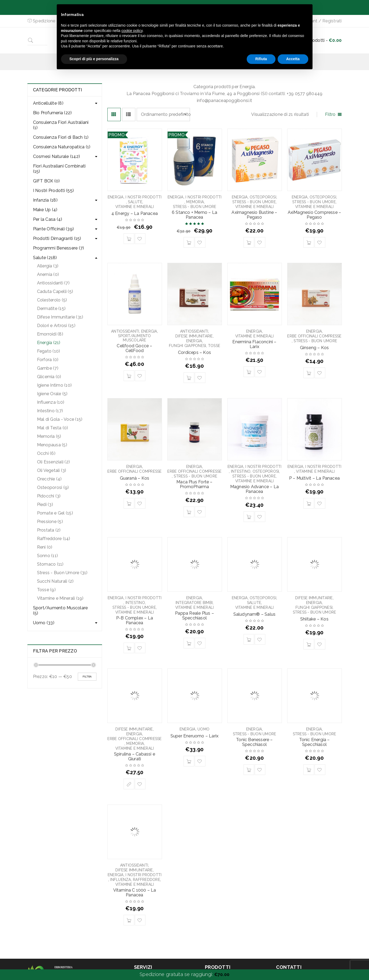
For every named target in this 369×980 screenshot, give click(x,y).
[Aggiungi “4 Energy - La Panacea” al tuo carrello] (129, 239)
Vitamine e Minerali (135, 207)
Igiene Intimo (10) (54, 385)
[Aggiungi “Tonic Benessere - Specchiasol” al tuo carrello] (249, 770)
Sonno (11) (48, 556)
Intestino (241, 471)
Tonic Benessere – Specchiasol (254, 742)
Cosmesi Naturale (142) (57, 156)
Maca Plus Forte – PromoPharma (194, 484)
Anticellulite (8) (48, 103)
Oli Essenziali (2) (54, 462)
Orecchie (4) (49, 479)
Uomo (203, 729)
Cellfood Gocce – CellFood (134, 348)
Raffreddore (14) (54, 539)
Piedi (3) (45, 505)
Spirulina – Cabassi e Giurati (135, 756)
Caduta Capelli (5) (55, 291)
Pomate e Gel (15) (55, 513)
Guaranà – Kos (135, 478)
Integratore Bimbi (194, 603)
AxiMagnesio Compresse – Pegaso (315, 215)
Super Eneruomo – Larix (194, 736)
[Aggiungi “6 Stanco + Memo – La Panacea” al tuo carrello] (189, 242)
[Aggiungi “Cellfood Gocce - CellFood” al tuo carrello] (129, 376)
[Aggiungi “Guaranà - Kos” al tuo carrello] (129, 503)
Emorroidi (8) (50, 334)
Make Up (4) (45, 210)
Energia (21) (49, 343)
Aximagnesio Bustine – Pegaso (254, 215)
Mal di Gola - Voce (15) (60, 419)
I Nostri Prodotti (143, 197)
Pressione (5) (50, 522)
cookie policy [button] (132, 31)
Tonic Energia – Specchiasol (315, 742)
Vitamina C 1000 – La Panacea (135, 893)
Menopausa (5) (52, 445)
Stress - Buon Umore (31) (62, 573)
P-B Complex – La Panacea (135, 620)
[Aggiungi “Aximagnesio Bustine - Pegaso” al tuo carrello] (249, 242)
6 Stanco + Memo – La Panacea (194, 215)
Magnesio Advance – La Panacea (254, 489)
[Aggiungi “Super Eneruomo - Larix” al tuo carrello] (189, 761)
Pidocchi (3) (49, 496)
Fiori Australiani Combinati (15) (59, 169)
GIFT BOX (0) (46, 181)
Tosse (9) (46, 590)
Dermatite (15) (51, 309)
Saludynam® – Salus (255, 614)
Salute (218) (45, 258)
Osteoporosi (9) (53, 487)
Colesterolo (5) (52, 300)
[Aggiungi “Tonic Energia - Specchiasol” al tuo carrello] (309, 770)
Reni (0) (45, 547)
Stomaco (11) (50, 564)
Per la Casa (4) (48, 219)
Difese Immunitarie (194, 336)
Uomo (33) (44, 623)
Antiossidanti (125, 331)
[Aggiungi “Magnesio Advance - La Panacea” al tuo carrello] (249, 517)
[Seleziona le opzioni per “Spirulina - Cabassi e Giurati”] (129, 784)
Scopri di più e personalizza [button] (94, 59)
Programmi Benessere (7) (59, 248)
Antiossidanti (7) (53, 283)
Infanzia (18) (45, 200)
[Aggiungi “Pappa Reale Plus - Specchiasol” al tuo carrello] (189, 643)
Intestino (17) (50, 411)
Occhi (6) (46, 453)
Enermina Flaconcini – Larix (254, 344)
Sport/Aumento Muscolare (134, 338)
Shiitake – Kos (314, 619)
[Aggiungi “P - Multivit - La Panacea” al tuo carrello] (309, 503)
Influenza (120, 880)
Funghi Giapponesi (187, 346)
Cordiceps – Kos (194, 352)
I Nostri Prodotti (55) (54, 191)
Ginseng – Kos (315, 348)
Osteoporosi (263, 197)
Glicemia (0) (49, 377)
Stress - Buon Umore (195, 207)
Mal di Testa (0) (53, 428)
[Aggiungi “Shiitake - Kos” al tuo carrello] (309, 644)
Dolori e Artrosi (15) (56, 326)
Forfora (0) (48, 360)
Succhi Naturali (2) (55, 581)
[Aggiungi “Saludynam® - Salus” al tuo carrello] (249, 639)
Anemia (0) (48, 274)
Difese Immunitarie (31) (60, 317)
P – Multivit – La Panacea (314, 478)
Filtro (330, 114)
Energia (116, 197)
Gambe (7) (48, 368)
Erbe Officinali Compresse (314, 336)
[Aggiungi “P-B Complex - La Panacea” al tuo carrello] (129, 648)
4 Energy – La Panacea (135, 213)
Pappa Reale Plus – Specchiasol (194, 616)
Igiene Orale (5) (52, 394)
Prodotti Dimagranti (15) (57, 238)
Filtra (87, 677)
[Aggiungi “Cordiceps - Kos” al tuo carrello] (189, 378)
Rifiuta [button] (261, 59)
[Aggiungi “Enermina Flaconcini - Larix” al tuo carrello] (249, 372)
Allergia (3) (48, 266)
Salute (135, 202)
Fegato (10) (49, 351)
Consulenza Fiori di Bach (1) (61, 137)
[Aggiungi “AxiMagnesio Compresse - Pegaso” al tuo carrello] (309, 242)
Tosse (214, 346)
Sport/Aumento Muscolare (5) (60, 611)
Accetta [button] (293, 59)
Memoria (195, 202)
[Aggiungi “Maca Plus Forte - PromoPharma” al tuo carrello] (189, 512)
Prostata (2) (49, 530)
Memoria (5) (49, 436)
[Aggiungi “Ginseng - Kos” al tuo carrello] (309, 373)
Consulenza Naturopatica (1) (62, 147)
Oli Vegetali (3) (52, 470)
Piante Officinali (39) (54, 229)
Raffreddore (147, 880)
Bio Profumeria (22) (52, 113)
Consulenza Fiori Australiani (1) (61, 125)
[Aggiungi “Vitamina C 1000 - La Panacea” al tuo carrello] (129, 920)
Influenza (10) (51, 402)
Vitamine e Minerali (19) (60, 598)
